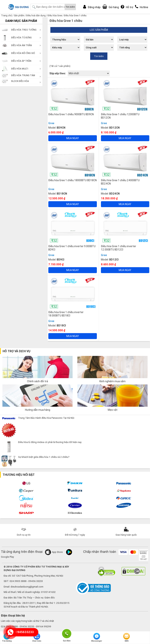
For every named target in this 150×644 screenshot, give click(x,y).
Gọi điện (67, 633)
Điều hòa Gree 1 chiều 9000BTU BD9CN (71, 114)
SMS (126, 638)
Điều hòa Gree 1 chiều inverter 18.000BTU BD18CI (66, 314)
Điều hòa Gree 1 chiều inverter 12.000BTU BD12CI (119, 248)
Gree (51, 123)
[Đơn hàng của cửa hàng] (89, 73)
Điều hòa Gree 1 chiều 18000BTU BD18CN (72, 180)
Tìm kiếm (70, 7)
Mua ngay (73, 138)
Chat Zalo (37, 638)
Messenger (97, 638)
